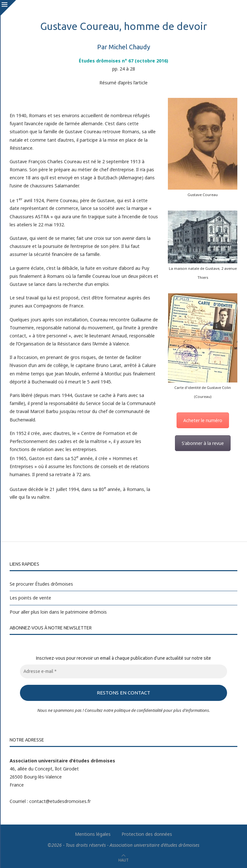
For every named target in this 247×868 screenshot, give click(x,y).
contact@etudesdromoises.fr (60, 801)
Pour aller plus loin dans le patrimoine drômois (58, 612)
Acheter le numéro (203, 420)
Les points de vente (30, 598)
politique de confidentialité (138, 710)
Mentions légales (93, 834)
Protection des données (147, 834)
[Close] (8, 8)
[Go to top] (123, 859)
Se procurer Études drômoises (41, 584)
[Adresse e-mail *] (123, 671)
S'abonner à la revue (203, 443)
